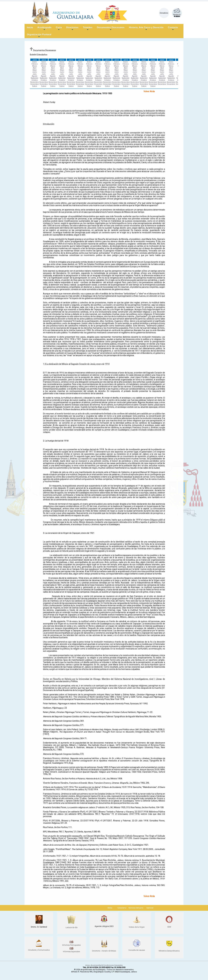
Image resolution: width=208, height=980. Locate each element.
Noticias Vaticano (136, 908)
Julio (35, 74)
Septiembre (35, 78)
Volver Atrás (149, 91)
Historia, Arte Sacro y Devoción (146, 29)
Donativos (164, 13)
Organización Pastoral (39, 36)
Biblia (110, 908)
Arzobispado (44, 29)
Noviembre (35, 82)
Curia (59, 29)
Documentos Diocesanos (111, 29)
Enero (35, 62)
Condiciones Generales (113, 965)
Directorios (72, 29)
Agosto (35, 76)
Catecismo (122, 908)
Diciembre (35, 84)
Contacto (173, 29)
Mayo (35, 70)
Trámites (88, 29)
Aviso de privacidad (94, 965)
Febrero (35, 64)
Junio (35, 72)
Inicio (30, 27)
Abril (35, 68)
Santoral (150, 908)
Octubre (35, 80)
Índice (35, 86)
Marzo (35, 66)
